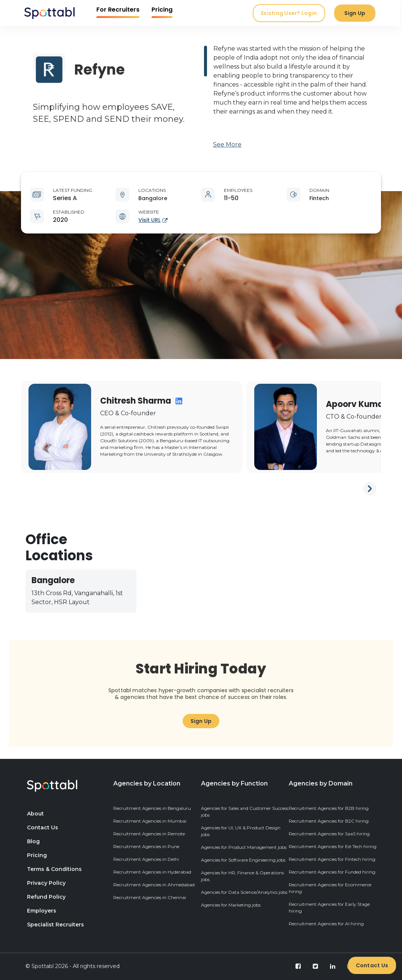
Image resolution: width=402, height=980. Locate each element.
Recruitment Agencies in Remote (149, 834)
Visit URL (153, 220)
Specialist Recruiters (55, 925)
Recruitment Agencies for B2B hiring (329, 808)
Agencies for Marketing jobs (231, 905)
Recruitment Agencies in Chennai (150, 897)
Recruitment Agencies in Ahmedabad (154, 885)
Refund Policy (46, 897)
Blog (33, 841)
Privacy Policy (46, 883)
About (35, 814)
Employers (42, 911)
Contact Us (372, 965)
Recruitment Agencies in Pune (146, 846)
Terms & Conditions (54, 869)
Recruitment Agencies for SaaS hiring (329, 834)
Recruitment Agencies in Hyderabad (152, 872)
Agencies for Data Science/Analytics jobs (244, 892)
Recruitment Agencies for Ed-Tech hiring (333, 846)
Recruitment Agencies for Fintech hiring (332, 859)
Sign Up (356, 13)
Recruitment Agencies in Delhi (146, 859)
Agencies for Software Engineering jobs (243, 860)
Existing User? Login (290, 13)
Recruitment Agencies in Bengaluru (152, 808)
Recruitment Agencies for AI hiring (326, 924)
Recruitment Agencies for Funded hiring (332, 872)
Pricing (163, 10)
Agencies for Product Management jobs (244, 847)
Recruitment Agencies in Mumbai (150, 821)
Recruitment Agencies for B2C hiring (329, 821)
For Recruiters (119, 10)
